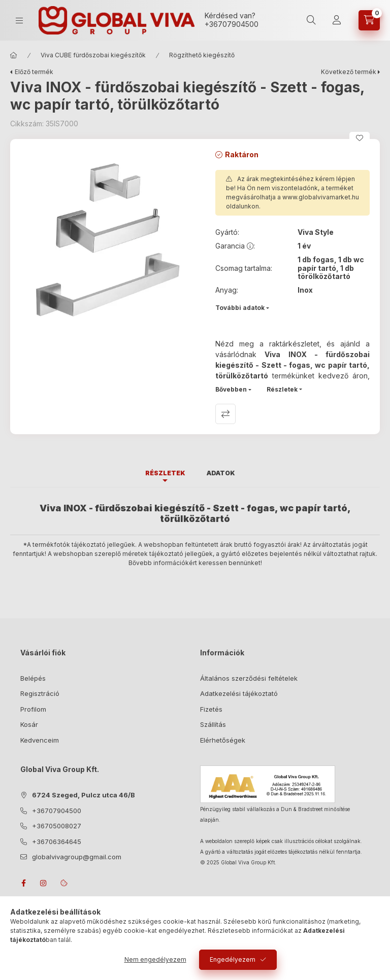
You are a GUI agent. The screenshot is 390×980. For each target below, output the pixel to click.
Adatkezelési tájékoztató (239, 693)
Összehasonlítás (225, 414)
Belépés (33, 678)
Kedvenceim (40, 740)
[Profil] (337, 20)
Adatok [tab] (221, 473)
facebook (23, 883)
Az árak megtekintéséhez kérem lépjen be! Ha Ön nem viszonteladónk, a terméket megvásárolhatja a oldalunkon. (292, 192)
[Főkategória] (14, 55)
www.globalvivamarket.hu (321, 197)
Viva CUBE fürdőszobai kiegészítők (93, 55)
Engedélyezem (233, 959)
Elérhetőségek (223, 740)
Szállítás (213, 724)
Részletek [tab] (165, 473)
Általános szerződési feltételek (249, 678)
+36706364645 (57, 842)
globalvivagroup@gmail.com (77, 857)
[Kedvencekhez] (360, 138)
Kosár (29, 724)
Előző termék (34, 72)
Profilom (33, 709)
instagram (44, 883)
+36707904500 (232, 24)
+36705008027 (57, 826)
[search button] (311, 20)
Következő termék (349, 72)
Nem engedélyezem (155, 959)
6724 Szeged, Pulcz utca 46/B (84, 795)
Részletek (282, 389)
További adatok (240, 308)
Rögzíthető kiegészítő (202, 55)
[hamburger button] (19, 21)
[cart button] (369, 20)
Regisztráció (40, 693)
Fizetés (211, 709)
